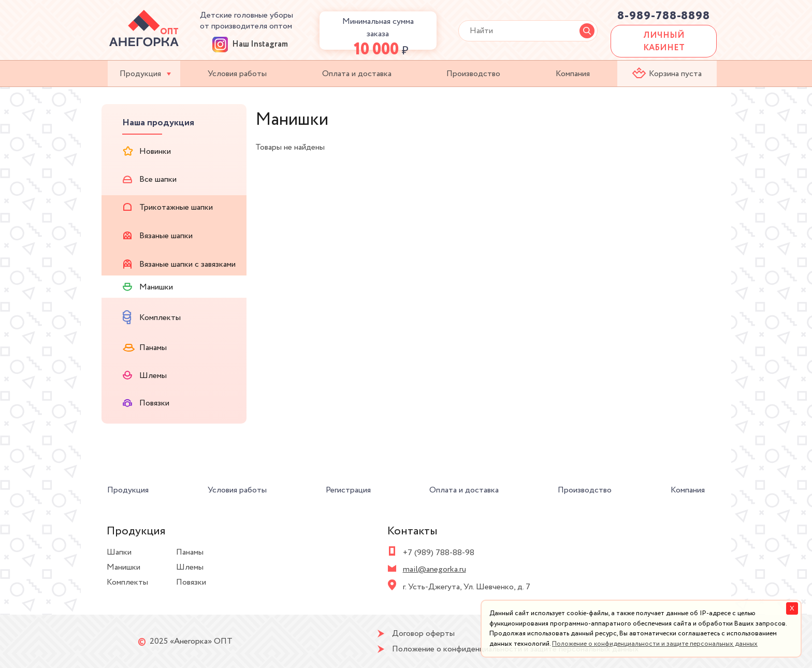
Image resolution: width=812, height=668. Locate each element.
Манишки (148, 287)
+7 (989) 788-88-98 (439, 553)
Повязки (146, 403)
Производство (473, 74)
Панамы (145, 348)
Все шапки (150, 179)
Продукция (140, 74)
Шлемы (145, 376)
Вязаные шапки (158, 236)
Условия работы (237, 74)
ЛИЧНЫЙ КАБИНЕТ (664, 42)
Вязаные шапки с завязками (179, 264)
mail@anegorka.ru (434, 569)
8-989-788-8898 (664, 16)
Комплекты (152, 317)
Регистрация (348, 490)
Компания (573, 74)
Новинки (147, 151)
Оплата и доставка (357, 74)
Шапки (119, 552)
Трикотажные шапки (168, 207)
